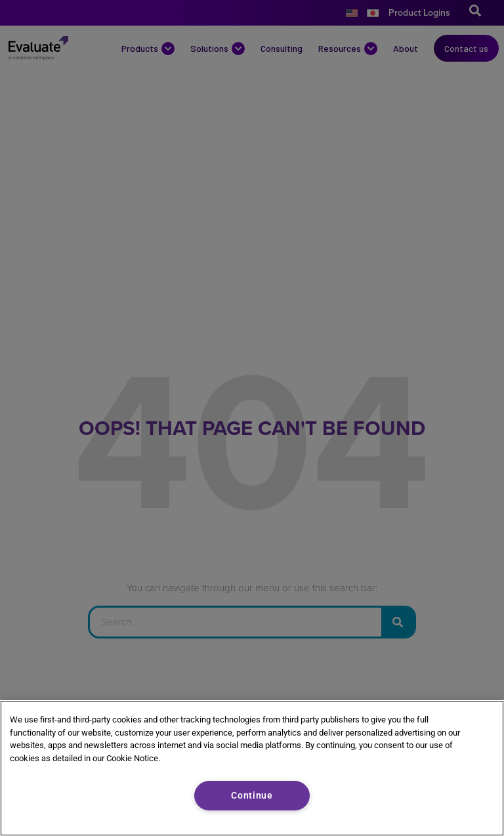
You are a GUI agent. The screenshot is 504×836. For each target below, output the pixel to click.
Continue (252, 796)
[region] (252, 768)
